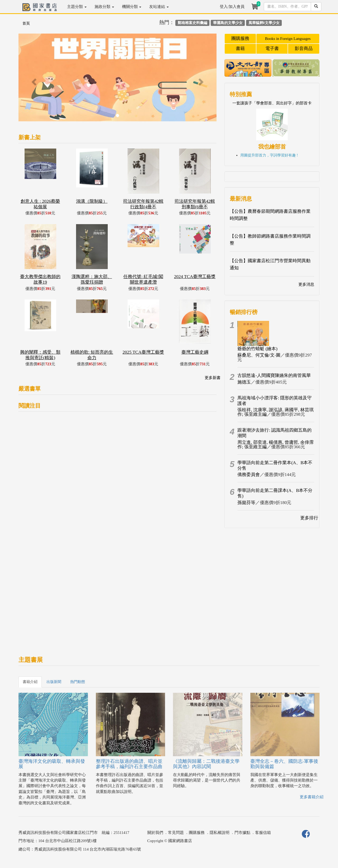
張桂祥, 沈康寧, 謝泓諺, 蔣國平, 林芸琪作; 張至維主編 (276, 412)
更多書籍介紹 (312, 797)
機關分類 (132, 7)
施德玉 (244, 382)
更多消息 (306, 284)
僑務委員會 (249, 475)
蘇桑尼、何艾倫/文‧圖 (259, 355)
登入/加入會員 (232, 7)
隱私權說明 (220, 833)
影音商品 (304, 49)
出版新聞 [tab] (54, 682)
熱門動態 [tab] (78, 682)
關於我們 (155, 833)
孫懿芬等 (246, 503)
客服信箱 (263, 833)
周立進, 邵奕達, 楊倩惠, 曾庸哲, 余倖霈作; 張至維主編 (276, 445)
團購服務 (240, 38)
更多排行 (309, 518)
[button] (33, 80)
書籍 (240, 49)
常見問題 (176, 833)
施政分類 (104, 7)
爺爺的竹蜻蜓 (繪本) (257, 349)
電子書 (272, 49)
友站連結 (159, 7)
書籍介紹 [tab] (30, 682)
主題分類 (77, 7)
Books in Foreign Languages (288, 39)
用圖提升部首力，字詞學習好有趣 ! (269, 155)
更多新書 (213, 378)
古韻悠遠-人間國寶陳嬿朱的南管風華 (274, 375)
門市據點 (242, 833)
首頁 (26, 23)
